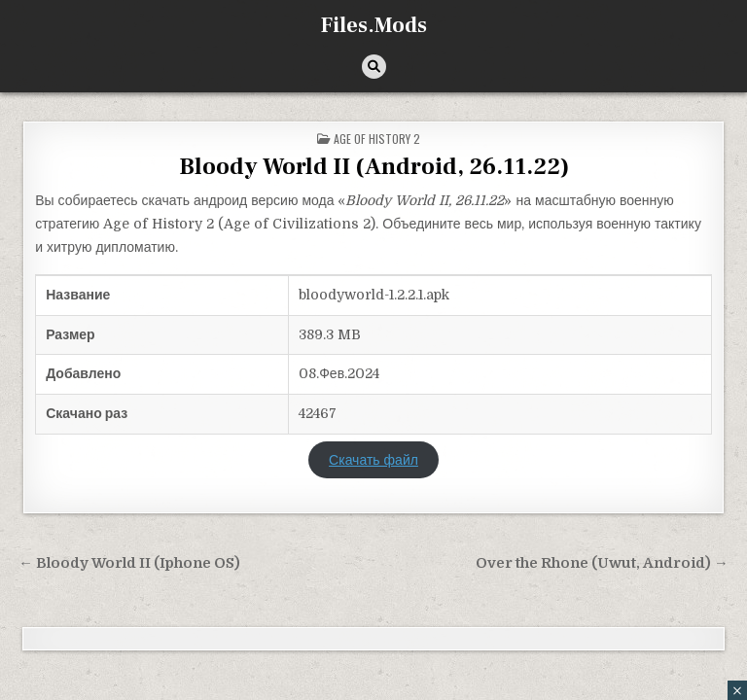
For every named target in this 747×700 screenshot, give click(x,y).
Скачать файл (373, 460)
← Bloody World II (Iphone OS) (129, 563)
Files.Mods (374, 25)
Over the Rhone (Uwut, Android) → (602, 563)
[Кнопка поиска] (374, 67)
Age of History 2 (377, 139)
